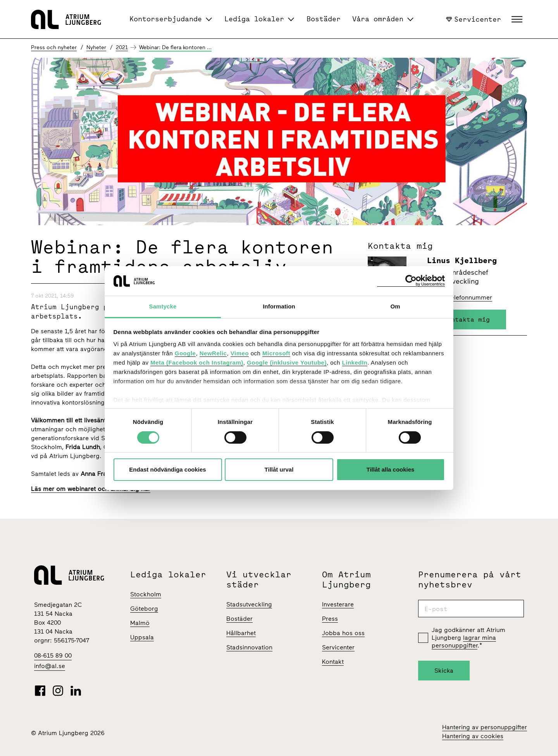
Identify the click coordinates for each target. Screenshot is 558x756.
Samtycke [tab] (163, 306)
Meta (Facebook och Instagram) (197, 363)
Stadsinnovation (249, 647)
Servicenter (474, 19)
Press (330, 619)
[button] (518, 19)
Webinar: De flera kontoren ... (175, 47)
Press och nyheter (54, 47)
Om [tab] (395, 306)
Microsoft (276, 353)
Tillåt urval (279, 469)
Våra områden (378, 19)
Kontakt (333, 662)
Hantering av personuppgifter (485, 727)
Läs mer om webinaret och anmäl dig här (91, 489)
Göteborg (144, 609)
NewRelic (213, 353)
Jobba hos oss (343, 633)
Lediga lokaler (254, 19)
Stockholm (146, 594)
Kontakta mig (467, 319)
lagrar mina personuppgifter (464, 641)
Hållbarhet (241, 633)
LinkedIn (355, 363)
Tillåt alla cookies (391, 469)
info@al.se (50, 666)
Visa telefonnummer (463, 297)
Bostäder (324, 19)
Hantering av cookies (473, 736)
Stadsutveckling (249, 604)
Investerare (338, 604)
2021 (122, 47)
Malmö (140, 623)
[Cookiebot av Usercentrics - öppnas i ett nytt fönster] (411, 281)
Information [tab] (279, 306)
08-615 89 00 (53, 655)
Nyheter (96, 47)
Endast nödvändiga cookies (167, 469)
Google (185, 353)
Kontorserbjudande (166, 19)
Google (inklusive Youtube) (287, 363)
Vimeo (240, 353)
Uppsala (142, 637)
